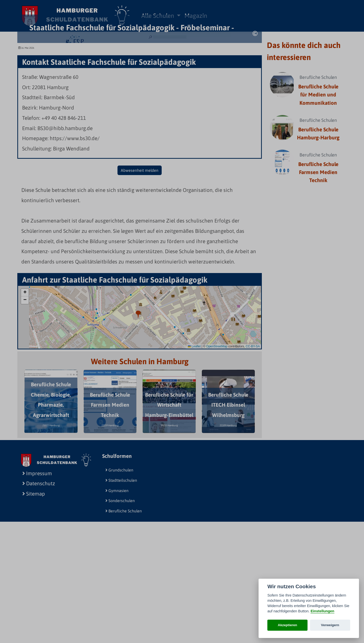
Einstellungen (322, 611)
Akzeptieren (288, 625)
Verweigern (330, 625)
